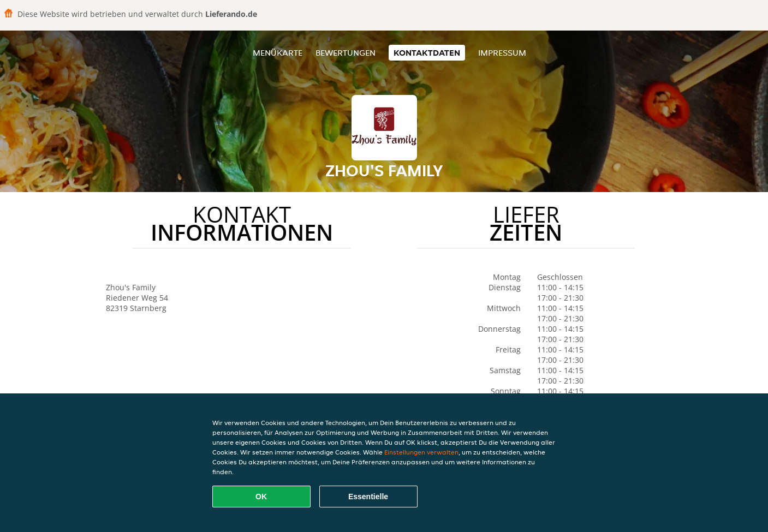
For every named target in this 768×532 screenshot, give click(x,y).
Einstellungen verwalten (421, 452)
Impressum (502, 53)
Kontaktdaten (427, 53)
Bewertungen (346, 53)
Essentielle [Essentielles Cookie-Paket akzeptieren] (368, 497)
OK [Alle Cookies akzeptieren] (261, 497)
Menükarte (278, 53)
